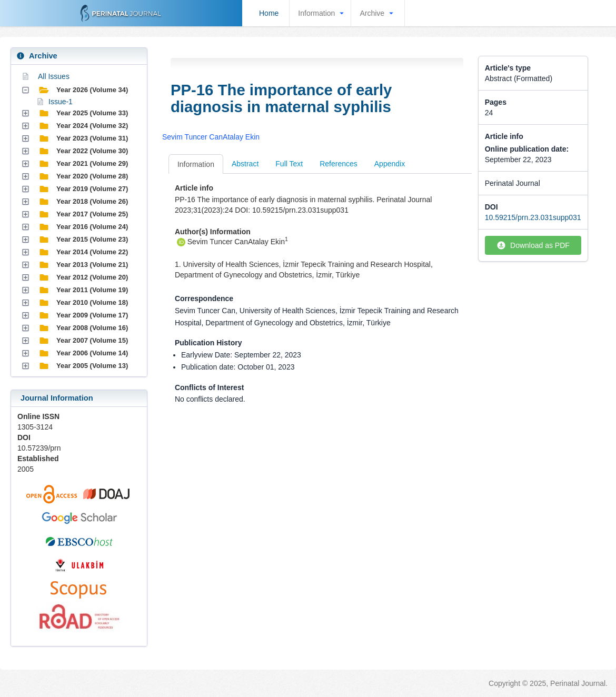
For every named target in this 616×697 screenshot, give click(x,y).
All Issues (54, 76)
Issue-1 (61, 102)
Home (269, 13)
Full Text (289, 164)
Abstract (245, 164)
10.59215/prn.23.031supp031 (533, 217)
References (339, 164)
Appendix (390, 164)
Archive (378, 13)
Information (322, 13)
